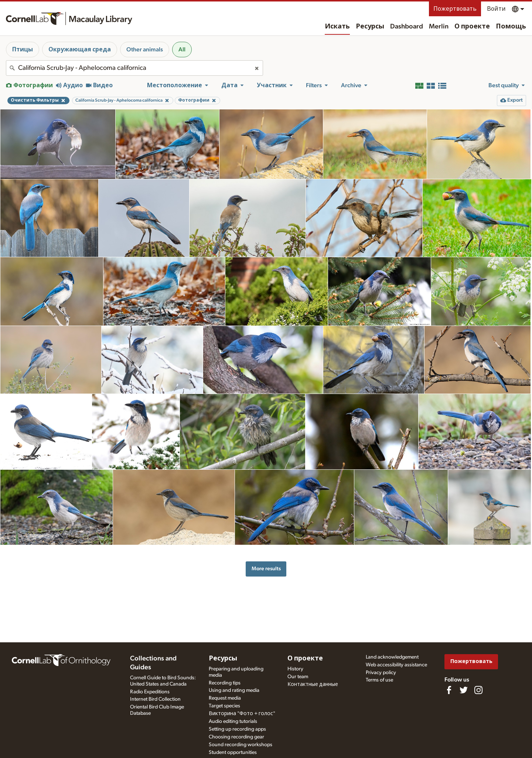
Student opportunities (233, 752)
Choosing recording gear (236, 737)
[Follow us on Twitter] (464, 690)
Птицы (23, 50)
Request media (225, 698)
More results (266, 569)
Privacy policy (381, 673)
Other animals (145, 50)
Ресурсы (370, 27)
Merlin (439, 27)
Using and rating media (234, 690)
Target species (224, 706)
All (182, 50)
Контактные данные (313, 684)
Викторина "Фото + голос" (242, 714)
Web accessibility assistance (396, 665)
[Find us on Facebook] (449, 690)
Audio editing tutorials (233, 721)
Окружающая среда (80, 50)
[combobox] (134, 68)
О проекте (472, 27)
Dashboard (407, 27)
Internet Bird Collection (155, 699)
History (295, 669)
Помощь (511, 27)
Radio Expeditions (150, 692)
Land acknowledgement (392, 657)
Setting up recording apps (237, 729)
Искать (337, 27)
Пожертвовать (455, 9)
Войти (496, 9)
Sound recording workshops (241, 745)
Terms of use (379, 680)
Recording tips (225, 683)
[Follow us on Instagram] (478, 690)
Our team (298, 677)
